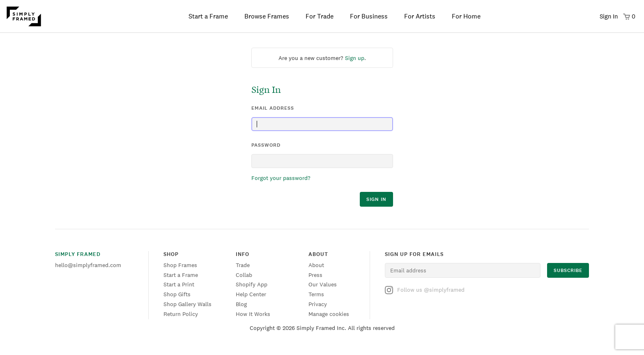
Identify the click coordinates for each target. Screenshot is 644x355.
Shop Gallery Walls (187, 304)
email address (273, 108)
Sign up (355, 58)
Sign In (609, 16)
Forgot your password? (281, 178)
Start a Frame (208, 16)
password (266, 145)
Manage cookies (329, 314)
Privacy (318, 304)
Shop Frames (180, 265)
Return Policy (181, 314)
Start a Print (179, 284)
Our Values (323, 284)
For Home (466, 16)
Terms (316, 294)
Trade (243, 265)
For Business (369, 16)
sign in (376, 199)
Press (315, 275)
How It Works (253, 314)
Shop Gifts (177, 294)
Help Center (251, 294)
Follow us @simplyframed (425, 290)
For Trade (320, 16)
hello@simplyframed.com (88, 265)
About (316, 265)
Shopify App (252, 284)
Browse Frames (267, 16)
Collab (244, 275)
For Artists (420, 16)
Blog (241, 304)
